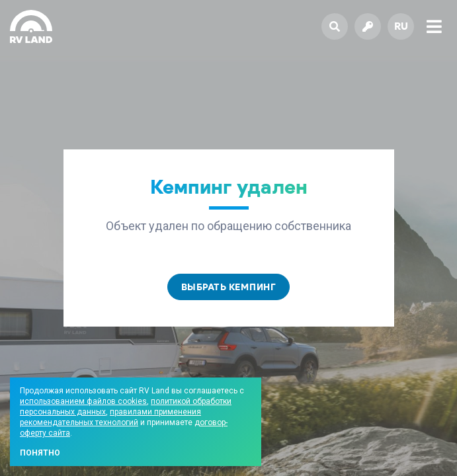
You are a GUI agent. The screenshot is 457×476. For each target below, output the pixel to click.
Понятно (40, 453)
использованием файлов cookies (83, 401)
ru (401, 26)
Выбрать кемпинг (229, 287)
